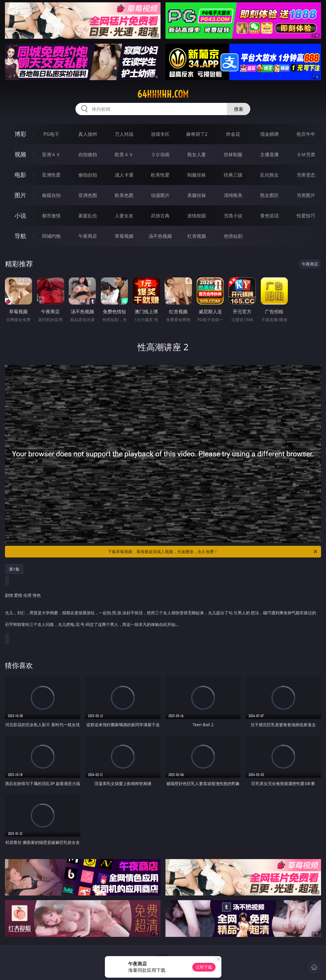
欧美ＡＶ (124, 154)
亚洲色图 (88, 195)
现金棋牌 (269, 134)
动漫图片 (160, 195)
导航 (20, 236)
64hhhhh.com (163, 94)
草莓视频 (124, 236)
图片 (20, 195)
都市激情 (51, 216)
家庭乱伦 (88, 216)
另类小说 (233, 216)
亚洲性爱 (51, 175)
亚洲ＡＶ (51, 154)
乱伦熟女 (269, 175)
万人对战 (124, 134)
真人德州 (88, 134)
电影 (20, 175)
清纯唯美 (233, 195)
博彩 (20, 134)
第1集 (14, 569)
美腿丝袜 (197, 195)
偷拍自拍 (88, 175)
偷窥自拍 (51, 195)
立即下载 (204, 967)
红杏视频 (197, 236)
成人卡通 (124, 175)
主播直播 (269, 154)
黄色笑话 (269, 216)
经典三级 (233, 175)
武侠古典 (160, 216)
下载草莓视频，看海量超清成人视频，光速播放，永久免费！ (213, 552)
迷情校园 (197, 216)
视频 (20, 154)
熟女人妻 (197, 154)
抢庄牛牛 (306, 134)
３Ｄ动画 (160, 154)
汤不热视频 (160, 236)
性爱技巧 (306, 216)
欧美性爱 (160, 175)
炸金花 (233, 134)
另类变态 (306, 175)
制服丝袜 (197, 175)
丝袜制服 (233, 154)
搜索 (239, 109)
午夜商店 (88, 236)
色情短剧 (233, 236)
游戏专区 (160, 134)
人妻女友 (124, 216)
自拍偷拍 (88, 154)
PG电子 (51, 134)
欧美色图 (124, 195)
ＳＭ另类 (306, 154)
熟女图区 (269, 195)
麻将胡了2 (197, 134)
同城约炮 (51, 236)
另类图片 (306, 195)
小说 (20, 215)
